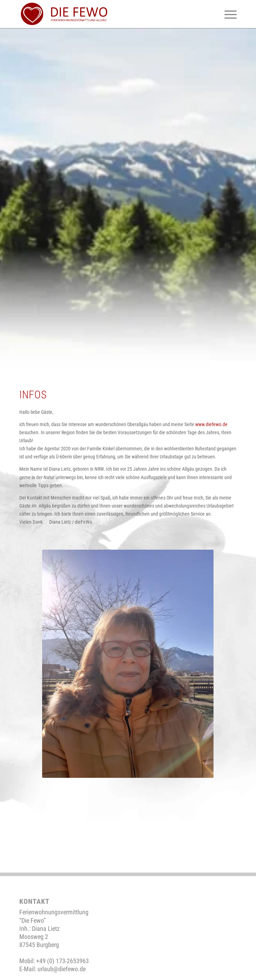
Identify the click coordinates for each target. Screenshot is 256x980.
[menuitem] (227, 14)
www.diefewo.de (211, 424)
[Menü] (227, 14)
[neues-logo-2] (106, 14)
